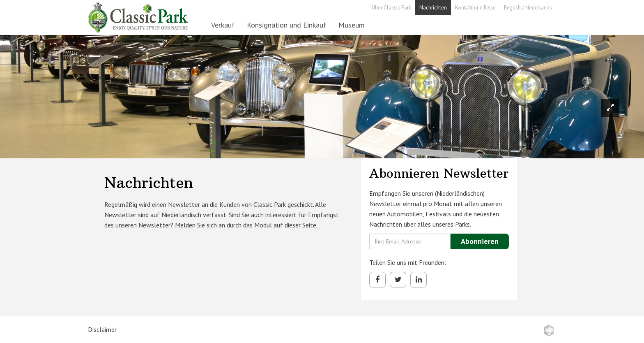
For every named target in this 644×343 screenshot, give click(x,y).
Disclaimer (102, 329)
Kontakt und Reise (475, 8)
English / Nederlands (528, 8)
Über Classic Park (391, 8)
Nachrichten (433, 8)
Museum (352, 25)
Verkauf (223, 25)
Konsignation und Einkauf (286, 25)
